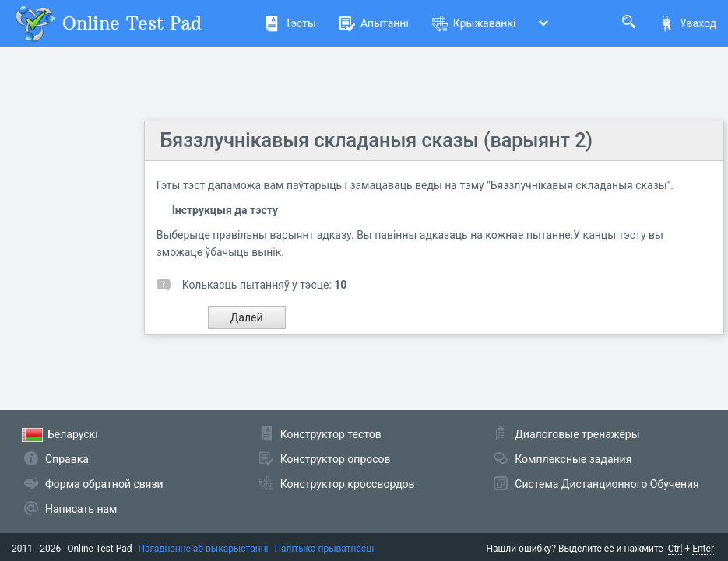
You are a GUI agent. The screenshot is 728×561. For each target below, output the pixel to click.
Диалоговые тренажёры (577, 434)
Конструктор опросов (336, 459)
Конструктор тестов (331, 434)
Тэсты (290, 23)
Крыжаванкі (474, 23)
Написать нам (81, 509)
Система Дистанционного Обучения (607, 484)
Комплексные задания (573, 459)
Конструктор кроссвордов (348, 484)
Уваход (688, 23)
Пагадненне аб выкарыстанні (204, 549)
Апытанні (374, 23)
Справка (67, 459)
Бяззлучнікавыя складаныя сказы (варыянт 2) (376, 140)
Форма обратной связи (104, 484)
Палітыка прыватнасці (324, 549)
